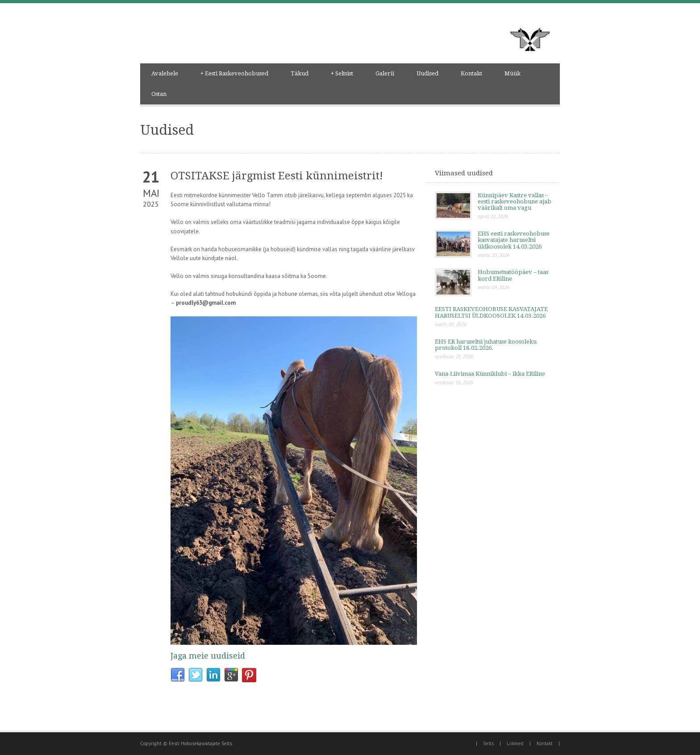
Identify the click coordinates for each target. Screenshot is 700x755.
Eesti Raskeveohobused (234, 74)
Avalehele (165, 73)
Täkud (300, 73)
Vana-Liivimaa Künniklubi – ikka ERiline (490, 374)
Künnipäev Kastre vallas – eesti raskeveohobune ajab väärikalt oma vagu (515, 202)
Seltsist (342, 74)
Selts (488, 743)
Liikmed (515, 743)
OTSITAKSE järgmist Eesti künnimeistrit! (277, 176)
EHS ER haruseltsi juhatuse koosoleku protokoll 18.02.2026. (486, 345)
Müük (512, 73)
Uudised (427, 73)
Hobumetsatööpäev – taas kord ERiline (513, 275)
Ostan (159, 94)
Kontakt (471, 73)
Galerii (385, 73)
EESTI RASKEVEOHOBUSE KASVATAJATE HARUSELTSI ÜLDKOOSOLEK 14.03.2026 (491, 312)
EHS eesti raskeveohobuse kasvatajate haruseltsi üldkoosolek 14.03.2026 (514, 240)
